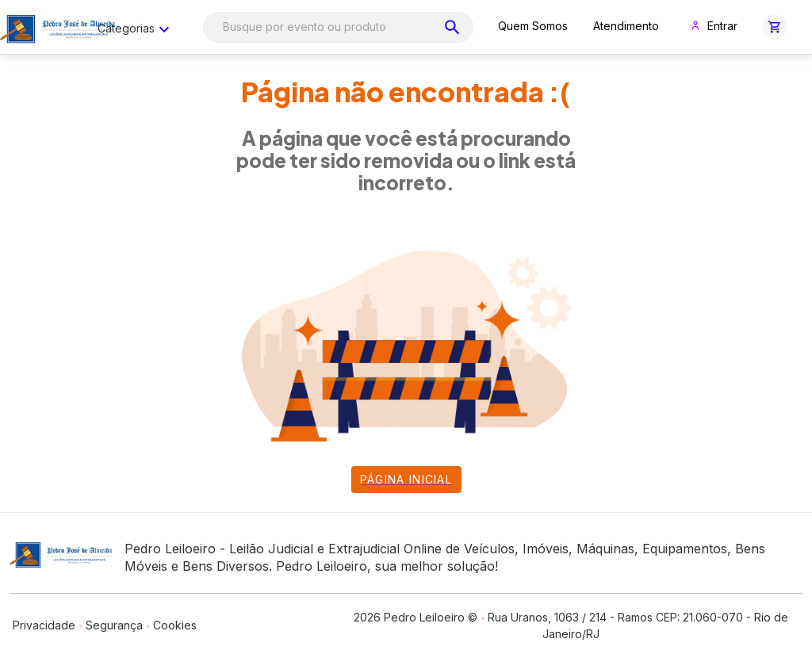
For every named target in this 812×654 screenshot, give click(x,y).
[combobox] (338, 27)
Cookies (175, 625)
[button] (775, 27)
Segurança (114, 625)
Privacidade (44, 625)
